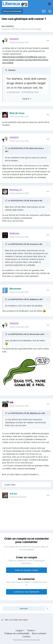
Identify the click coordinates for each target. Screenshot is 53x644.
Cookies (26, 636)
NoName (34, 299)
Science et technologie (31, 29)
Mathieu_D (35, 413)
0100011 (9, 26)
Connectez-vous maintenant (26, 592)
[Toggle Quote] (6, 70)
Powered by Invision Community (27, 640)
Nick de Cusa (36, 148)
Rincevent (34, 334)
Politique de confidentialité (17, 633)
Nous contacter (39, 633)
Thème (31, 630)
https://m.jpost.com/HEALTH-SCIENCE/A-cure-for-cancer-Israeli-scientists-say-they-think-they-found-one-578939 (25, 60)
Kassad (34, 201)
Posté (19, 42)
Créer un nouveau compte (26, 570)
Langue (20, 630)
